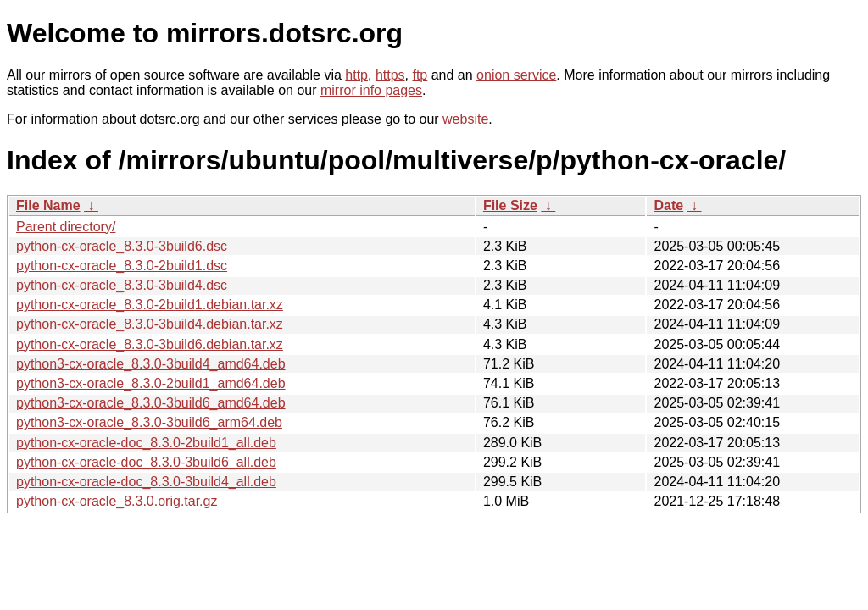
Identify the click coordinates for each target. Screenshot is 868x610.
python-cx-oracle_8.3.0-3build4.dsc (122, 285)
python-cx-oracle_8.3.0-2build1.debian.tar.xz (150, 305)
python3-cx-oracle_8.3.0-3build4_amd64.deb (151, 364)
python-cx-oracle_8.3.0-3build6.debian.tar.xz (150, 344)
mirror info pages (371, 90)
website (465, 119)
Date (668, 205)
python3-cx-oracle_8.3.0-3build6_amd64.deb (151, 403)
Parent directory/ (66, 227)
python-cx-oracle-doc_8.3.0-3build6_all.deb (146, 462)
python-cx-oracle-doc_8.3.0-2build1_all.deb (146, 443)
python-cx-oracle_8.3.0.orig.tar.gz (117, 501)
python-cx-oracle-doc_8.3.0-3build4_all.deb (146, 482)
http (356, 75)
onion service (516, 75)
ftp (420, 75)
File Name (48, 205)
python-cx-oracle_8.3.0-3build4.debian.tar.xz (150, 324)
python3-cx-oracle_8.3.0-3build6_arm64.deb (149, 422)
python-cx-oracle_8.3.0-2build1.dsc (122, 266)
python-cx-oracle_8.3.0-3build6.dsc (122, 246)
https (390, 75)
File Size (510, 205)
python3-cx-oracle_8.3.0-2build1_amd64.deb (151, 383)
